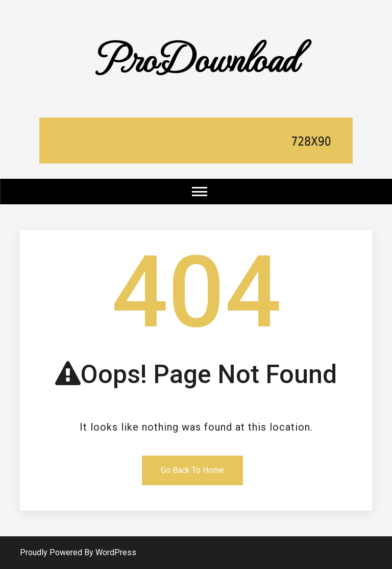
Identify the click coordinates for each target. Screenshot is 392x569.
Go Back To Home (192, 470)
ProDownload (196, 57)
